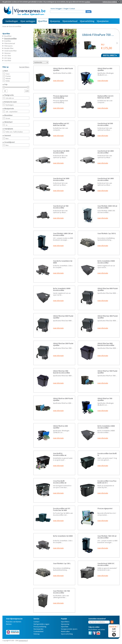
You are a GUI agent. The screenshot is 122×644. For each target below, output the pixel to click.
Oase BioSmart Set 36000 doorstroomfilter (61, 152)
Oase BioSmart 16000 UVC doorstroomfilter (106, 564)
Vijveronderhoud (70, 21)
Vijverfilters (65, 622)
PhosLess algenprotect (105, 509)
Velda (8, 81)
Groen (8, 118)
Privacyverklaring (40, 627)
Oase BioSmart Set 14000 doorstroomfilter (106, 179)
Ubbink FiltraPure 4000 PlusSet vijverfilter (63, 69)
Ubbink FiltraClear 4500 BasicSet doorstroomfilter (61, 372)
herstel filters (24, 67)
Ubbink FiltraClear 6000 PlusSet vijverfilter (63, 317)
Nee (7, 138)
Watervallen (65, 631)
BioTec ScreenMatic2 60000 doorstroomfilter (62, 289)
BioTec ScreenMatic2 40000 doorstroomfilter (106, 427)
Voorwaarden (38, 629)
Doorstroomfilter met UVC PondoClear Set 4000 (62, 509)
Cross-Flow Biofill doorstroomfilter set (60, 482)
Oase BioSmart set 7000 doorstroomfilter (61, 207)
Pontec (8, 76)
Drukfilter (8, 41)
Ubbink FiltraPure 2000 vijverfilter (60, 427)
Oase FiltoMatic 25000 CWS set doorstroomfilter (107, 207)
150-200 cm (10, 98)
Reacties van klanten (14, 622)
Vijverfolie (65, 627)
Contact (72, 9)
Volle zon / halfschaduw (14, 132)
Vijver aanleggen (28, 21)
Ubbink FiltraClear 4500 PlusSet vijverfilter (108, 317)
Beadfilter (8, 36)
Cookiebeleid (38, 631)
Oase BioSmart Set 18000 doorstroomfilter (61, 179)
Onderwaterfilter (10, 51)
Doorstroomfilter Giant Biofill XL (107, 454)
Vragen (66, 9)
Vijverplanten (103, 21)
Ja (6, 125)
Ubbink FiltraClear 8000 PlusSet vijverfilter (108, 289)
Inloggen (59, 9)
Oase (8, 74)
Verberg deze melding (110, 2)
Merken (9, 624)
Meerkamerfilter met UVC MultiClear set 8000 (106, 97)
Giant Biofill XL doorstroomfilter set (60, 454)
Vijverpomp (55, 21)
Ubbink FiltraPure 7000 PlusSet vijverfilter (107, 372)
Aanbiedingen (12, 21)
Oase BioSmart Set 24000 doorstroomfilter (106, 152)
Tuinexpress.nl (23, 641)
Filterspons (8, 46)
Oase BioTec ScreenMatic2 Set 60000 (63, 262)
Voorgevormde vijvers (69, 629)
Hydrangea (10, 105)
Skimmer (8, 53)
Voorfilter (8, 61)
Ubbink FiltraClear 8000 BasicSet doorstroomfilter (106, 344)
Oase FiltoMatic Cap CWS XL (107, 234)
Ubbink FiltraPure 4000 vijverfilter (105, 69)
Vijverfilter (43, 21)
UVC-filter (8, 56)
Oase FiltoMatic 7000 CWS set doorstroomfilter (107, 537)
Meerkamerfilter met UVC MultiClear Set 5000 (61, 124)
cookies (87, 2)
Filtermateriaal (10, 43)
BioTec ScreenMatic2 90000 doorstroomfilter (106, 262)
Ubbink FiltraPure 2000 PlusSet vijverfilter (63, 399)
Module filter (9, 48)
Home (53, 9)
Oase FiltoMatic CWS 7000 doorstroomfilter (61, 592)
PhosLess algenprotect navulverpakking (61, 97)
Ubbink (8, 78)
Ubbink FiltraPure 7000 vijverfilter (105, 399)
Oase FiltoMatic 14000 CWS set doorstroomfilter (63, 234)
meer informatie (58, 81)
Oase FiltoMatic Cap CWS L (62, 564)
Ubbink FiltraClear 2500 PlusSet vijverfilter (63, 344)
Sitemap (37, 634)
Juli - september (12, 112)
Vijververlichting (87, 21)
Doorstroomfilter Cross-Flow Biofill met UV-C (107, 482)
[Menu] (118, 626)
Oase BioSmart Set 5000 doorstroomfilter (105, 124)
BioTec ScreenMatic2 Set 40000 (63, 536)
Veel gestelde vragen (41, 624)
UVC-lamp (8, 58)
